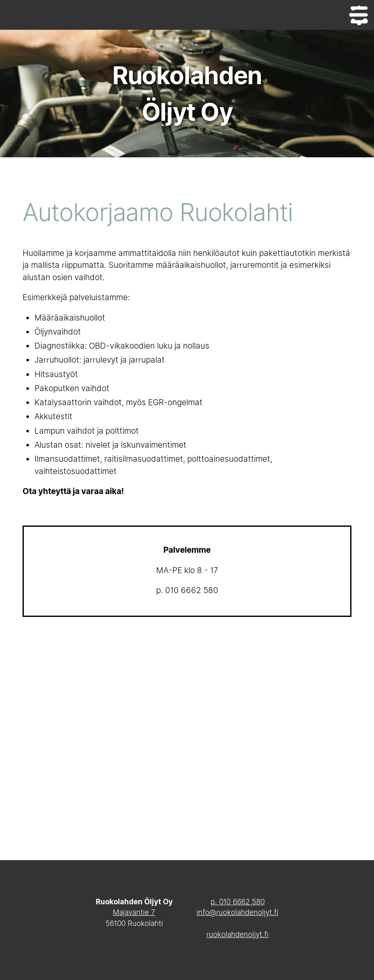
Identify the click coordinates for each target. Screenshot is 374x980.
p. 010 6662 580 (238, 902)
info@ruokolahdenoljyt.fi (237, 912)
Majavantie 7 (134, 912)
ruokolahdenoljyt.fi (237, 935)
